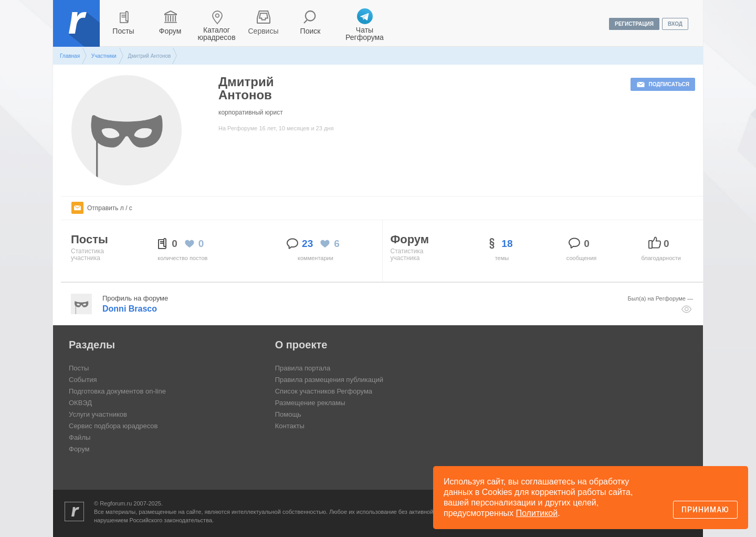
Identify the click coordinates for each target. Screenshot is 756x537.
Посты (123, 31)
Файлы (80, 437)
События (83, 380)
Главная (70, 56)
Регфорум (77, 31)
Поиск (311, 31)
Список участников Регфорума (324, 391)
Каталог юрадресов (216, 34)
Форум (170, 31)
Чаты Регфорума (365, 34)
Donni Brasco (130, 309)
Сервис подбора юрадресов (113, 426)
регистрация (634, 24)
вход (675, 24)
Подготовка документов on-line (117, 391)
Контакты (290, 426)
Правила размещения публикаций (329, 380)
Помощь (288, 414)
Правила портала (303, 368)
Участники (104, 56)
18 (507, 244)
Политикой (537, 513)
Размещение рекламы (310, 403)
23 (307, 244)
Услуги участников (98, 414)
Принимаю (705, 510)
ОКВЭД (80, 403)
